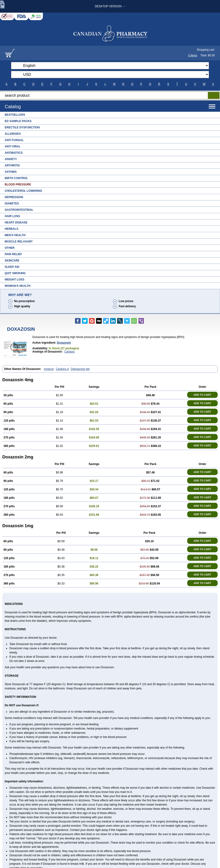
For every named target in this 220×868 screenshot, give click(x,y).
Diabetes (12, 204)
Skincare (12, 261)
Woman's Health (18, 286)
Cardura (69, 352)
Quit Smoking (15, 273)
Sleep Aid (12, 267)
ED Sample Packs (18, 121)
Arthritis (12, 165)
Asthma (11, 172)
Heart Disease (16, 223)
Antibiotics (14, 153)
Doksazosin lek (80, 369)
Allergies (13, 134)
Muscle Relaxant (19, 242)
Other (10, 248)
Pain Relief (13, 254)
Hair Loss (12, 216)
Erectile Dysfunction (22, 127)
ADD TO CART (202, 395)
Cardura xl (62, 369)
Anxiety (11, 159)
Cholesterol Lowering (23, 191)
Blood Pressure (18, 184)
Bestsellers (15, 115)
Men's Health (15, 235)
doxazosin (64, 343)
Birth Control (16, 178)
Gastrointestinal (19, 210)
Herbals (11, 229)
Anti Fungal (14, 140)
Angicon (49, 369)
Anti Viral (13, 146)
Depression (14, 197)
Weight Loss (15, 280)
